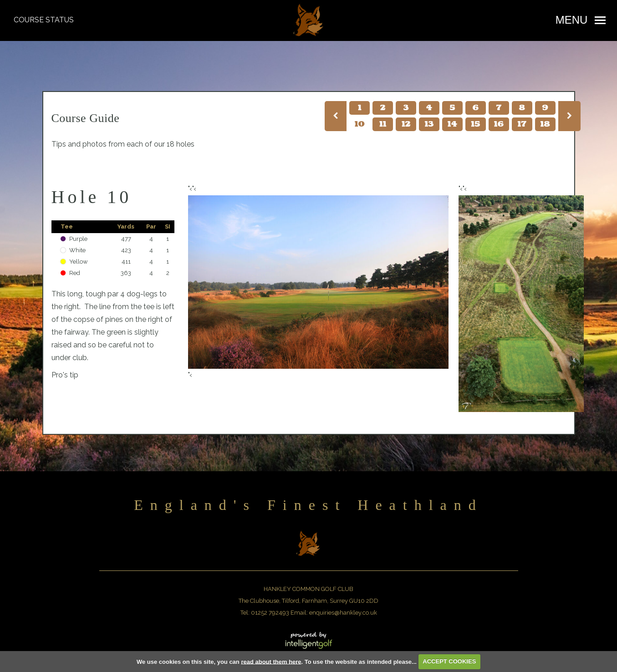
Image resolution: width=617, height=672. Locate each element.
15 (475, 124)
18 (545, 124)
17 (522, 124)
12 (406, 124)
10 (360, 124)
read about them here (271, 661)
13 (429, 124)
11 (383, 124)
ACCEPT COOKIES (449, 661)
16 (499, 124)
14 (452, 124)
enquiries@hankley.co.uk (343, 613)
